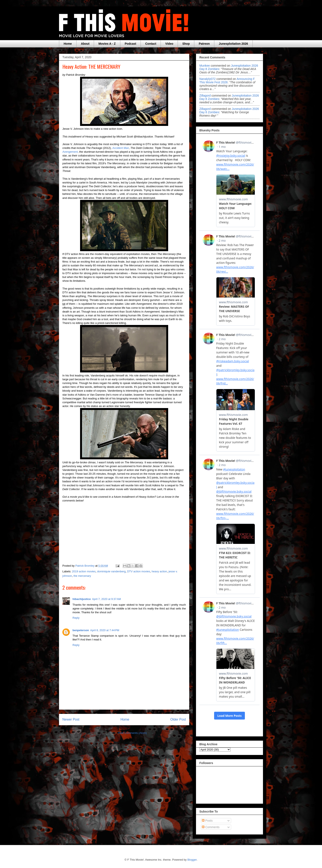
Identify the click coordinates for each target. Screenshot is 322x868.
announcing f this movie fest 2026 (227, 81)
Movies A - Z (107, 44)
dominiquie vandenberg (111, 571)
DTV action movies (139, 571)
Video (169, 44)
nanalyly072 (207, 79)
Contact (151, 44)
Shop (186, 44)
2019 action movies (84, 571)
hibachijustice (82, 599)
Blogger (192, 860)
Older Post (178, 719)
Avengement (70, 152)
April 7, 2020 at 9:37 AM (107, 599)
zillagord (205, 96)
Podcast (130, 44)
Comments (211, 827)
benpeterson (81, 630)
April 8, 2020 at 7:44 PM (105, 630)
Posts (207, 821)
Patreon (204, 44)
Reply (76, 618)
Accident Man (121, 148)
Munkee (205, 66)
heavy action (159, 571)
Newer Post (71, 719)
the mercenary (82, 576)
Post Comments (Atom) (132, 733)
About (85, 44)
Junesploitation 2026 (233, 44)
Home (68, 44)
